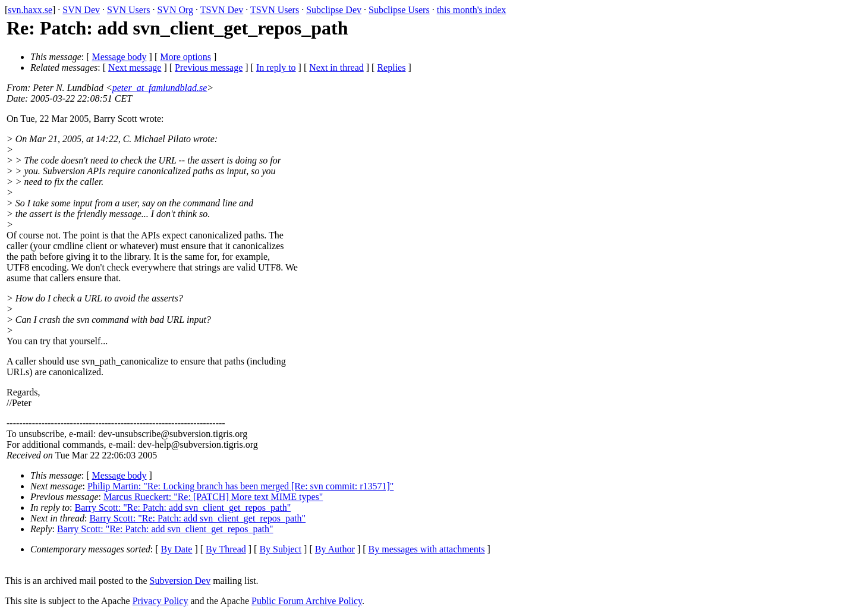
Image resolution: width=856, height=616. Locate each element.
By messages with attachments (427, 549)
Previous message (209, 67)
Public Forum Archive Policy (307, 601)
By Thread (226, 549)
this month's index (472, 10)
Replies (391, 67)
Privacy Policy (160, 601)
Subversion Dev (180, 581)
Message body (119, 57)
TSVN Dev (222, 10)
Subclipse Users (399, 10)
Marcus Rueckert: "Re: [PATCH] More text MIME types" (213, 497)
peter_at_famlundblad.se (160, 88)
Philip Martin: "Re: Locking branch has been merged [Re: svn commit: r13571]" (240, 486)
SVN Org (175, 10)
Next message (135, 67)
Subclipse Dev (334, 10)
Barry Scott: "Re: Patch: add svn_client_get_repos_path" (183, 507)
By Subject (280, 549)
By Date (177, 549)
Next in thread (336, 67)
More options (185, 57)
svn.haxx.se (30, 10)
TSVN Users (275, 10)
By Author (335, 549)
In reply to (276, 67)
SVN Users (128, 10)
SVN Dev (81, 10)
